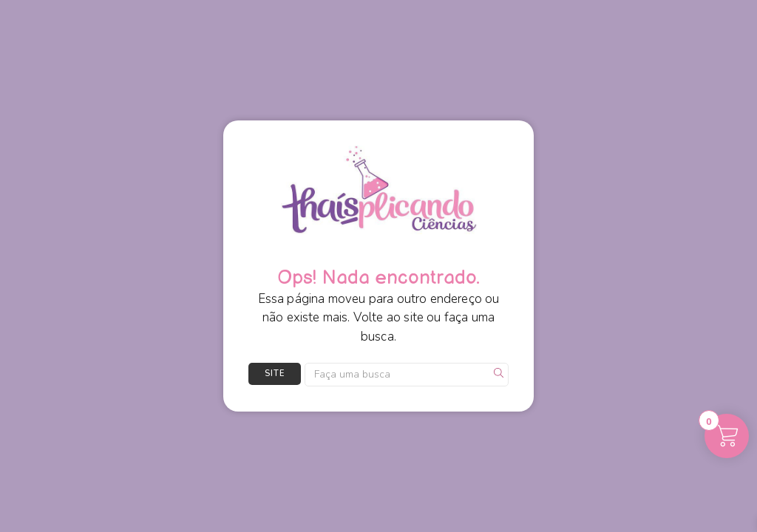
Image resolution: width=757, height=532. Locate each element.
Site (275, 374)
